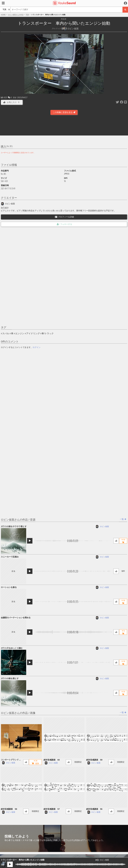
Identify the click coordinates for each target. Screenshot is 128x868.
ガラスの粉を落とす (10, 678)
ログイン (37, 347)
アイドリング (33, 333)
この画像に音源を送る (64, 112)
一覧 (123, 519)
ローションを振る (9, 587)
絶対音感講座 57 (52, 809)
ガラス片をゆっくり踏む (12, 648)
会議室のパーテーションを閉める (16, 618)
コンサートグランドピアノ (12, 760)
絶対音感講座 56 (94, 809)
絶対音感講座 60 (52, 760)
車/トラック (48, 333)
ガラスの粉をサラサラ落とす (14, 526)
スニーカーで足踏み (10, 557)
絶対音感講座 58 (9, 809)
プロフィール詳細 (64, 217)
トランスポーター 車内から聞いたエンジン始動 (23, 860)
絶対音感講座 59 (94, 760)
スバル (6, 333)
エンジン (20, 333)
